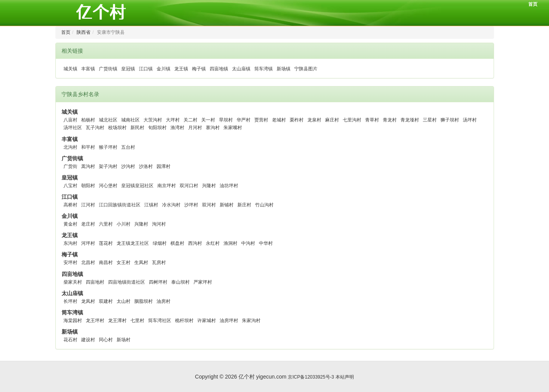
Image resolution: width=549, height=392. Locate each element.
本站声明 (345, 377)
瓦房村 (159, 262)
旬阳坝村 (157, 128)
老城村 (279, 120)
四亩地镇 (219, 69)
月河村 (195, 128)
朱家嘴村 (233, 128)
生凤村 (141, 262)
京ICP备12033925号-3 (311, 377)
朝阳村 (88, 186)
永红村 (213, 243)
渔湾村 (177, 128)
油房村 (164, 301)
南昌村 (106, 262)
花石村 (70, 340)
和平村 (88, 147)
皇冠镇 (128, 69)
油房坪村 (229, 321)
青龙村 (390, 120)
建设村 (88, 340)
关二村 (190, 120)
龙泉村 (314, 120)
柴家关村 (73, 282)
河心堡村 (108, 186)
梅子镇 (199, 69)
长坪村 (70, 301)
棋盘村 (177, 243)
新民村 (137, 128)
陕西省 (83, 32)
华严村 (244, 120)
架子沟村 (108, 166)
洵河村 (159, 224)
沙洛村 (146, 166)
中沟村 (248, 243)
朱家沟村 (251, 321)
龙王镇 (181, 69)
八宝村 (70, 186)
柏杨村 (88, 120)
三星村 (430, 120)
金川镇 (164, 69)
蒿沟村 (88, 166)
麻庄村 (332, 120)
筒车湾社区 (160, 321)
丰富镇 (88, 69)
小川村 (123, 224)
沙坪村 (191, 205)
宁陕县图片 (306, 69)
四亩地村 (95, 282)
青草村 (372, 120)
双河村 (209, 205)
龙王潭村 (117, 321)
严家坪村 (203, 282)
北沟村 (70, 147)
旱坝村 (226, 120)
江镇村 (151, 205)
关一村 (208, 120)
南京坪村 (167, 186)
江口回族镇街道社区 (120, 205)
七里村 (137, 321)
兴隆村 (209, 186)
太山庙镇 (241, 69)
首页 (533, 4)
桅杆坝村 (184, 321)
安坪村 (70, 262)
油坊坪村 (229, 186)
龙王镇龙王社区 (133, 243)
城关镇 (70, 69)
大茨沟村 (153, 120)
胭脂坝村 (144, 301)
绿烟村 (160, 243)
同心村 (106, 340)
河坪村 (88, 243)
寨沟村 (213, 128)
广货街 (70, 166)
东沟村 (70, 243)
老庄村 (88, 224)
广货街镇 (108, 69)
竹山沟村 (264, 205)
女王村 (123, 262)
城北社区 (108, 120)
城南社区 (130, 120)
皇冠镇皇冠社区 (137, 186)
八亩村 (70, 120)
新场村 (123, 340)
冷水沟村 (171, 205)
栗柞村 (297, 120)
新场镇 (284, 69)
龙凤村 (88, 301)
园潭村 (164, 166)
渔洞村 (230, 243)
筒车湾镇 (264, 69)
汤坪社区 (73, 128)
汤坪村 (470, 120)
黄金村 (70, 224)
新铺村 (227, 205)
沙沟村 (128, 166)
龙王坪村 (95, 321)
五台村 (128, 147)
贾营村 (261, 120)
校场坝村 (117, 128)
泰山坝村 (180, 282)
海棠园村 (73, 321)
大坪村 (173, 120)
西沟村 (195, 243)
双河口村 (189, 186)
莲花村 (106, 243)
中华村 (266, 243)
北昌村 (88, 262)
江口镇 (146, 69)
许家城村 (207, 321)
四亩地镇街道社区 (127, 282)
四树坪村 (158, 282)
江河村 (88, 205)
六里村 (106, 224)
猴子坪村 (108, 147)
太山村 (123, 301)
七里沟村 (352, 120)
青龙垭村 (410, 120)
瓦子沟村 (95, 128)
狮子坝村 (450, 120)
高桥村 (70, 205)
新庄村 (244, 205)
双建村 (106, 301)
